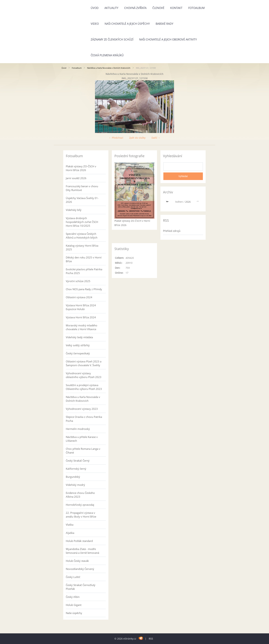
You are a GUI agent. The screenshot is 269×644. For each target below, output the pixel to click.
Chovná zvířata (135, 8)
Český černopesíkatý (78, 353)
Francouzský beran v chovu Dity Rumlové (82, 188)
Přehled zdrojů (172, 231)
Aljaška (70, 533)
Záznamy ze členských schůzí (112, 39)
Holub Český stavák (77, 561)
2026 (188, 202)
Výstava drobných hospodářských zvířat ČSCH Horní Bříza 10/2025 (82, 222)
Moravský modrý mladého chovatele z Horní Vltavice (82, 327)
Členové (158, 8)
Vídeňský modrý (75, 485)
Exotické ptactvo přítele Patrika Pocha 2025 (84, 271)
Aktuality (111, 8)
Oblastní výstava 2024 (79, 297)
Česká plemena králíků (107, 55)
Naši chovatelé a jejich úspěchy (127, 24)
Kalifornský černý (76, 469)
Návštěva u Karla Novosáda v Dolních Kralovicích (109, 68)
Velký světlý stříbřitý (78, 345)
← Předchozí (116, 138)
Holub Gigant (74, 605)
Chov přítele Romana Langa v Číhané (83, 451)
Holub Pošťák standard (79, 541)
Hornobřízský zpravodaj (80, 505)
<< (168, 202)
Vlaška (70, 525)
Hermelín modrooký (78, 429)
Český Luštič (73, 577)
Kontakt (176, 8)
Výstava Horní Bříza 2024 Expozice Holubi (81, 307)
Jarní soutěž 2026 (76, 178)
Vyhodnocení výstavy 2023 (82, 409)
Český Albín (73, 597)
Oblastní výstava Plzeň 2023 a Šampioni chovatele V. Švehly (84, 363)
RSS (151, 639)
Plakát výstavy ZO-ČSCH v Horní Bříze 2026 (81, 168)
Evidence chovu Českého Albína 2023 (80, 495)
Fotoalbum (196, 8)
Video (95, 24)
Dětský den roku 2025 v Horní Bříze (84, 259)
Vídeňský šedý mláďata (79, 337)
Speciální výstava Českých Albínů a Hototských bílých (82, 236)
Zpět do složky (137, 138)
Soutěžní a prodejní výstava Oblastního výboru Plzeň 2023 (84, 387)
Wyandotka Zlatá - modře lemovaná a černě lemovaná (82, 551)
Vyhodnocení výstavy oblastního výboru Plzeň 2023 (84, 375)
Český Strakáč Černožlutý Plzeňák (81, 587)
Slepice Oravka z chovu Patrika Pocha (84, 419)
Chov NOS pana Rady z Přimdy (84, 289)
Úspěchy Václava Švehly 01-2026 (82, 200)
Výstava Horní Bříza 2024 (81, 317)
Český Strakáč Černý (78, 461)
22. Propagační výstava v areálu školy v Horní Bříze (81, 515)
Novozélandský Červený (80, 569)
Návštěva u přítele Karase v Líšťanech (82, 439)
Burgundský (73, 477)
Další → (156, 138)
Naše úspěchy (74, 613)
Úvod (95, 8)
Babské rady (164, 24)
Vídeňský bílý (74, 210)
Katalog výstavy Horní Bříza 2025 (82, 247)
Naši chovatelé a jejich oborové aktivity (168, 39)
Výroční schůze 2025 (78, 281)
